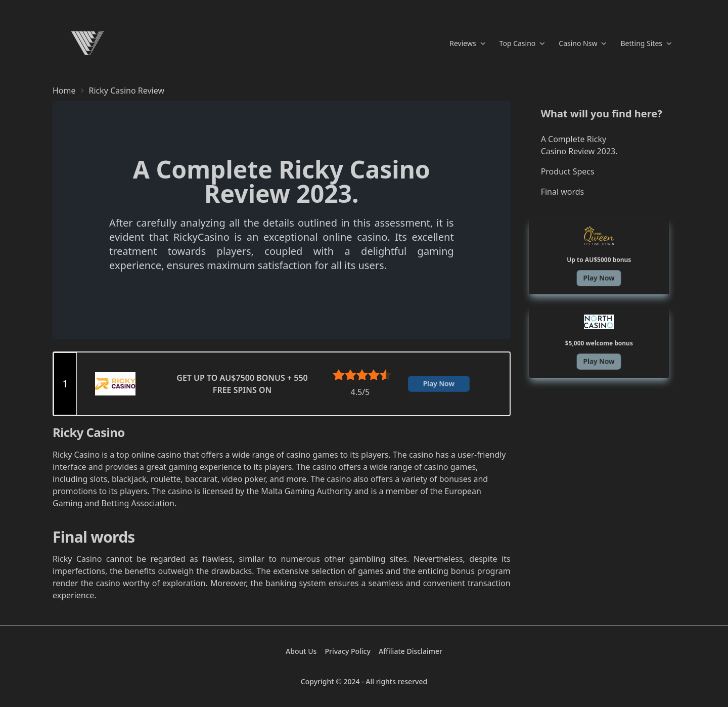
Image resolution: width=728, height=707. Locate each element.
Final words (563, 192)
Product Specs (568, 171)
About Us (301, 651)
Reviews (467, 43)
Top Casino (522, 43)
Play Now (439, 384)
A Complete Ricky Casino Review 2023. (579, 145)
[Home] (87, 43)
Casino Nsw (582, 43)
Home (64, 91)
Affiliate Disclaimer (411, 651)
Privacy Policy (347, 651)
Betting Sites (646, 43)
